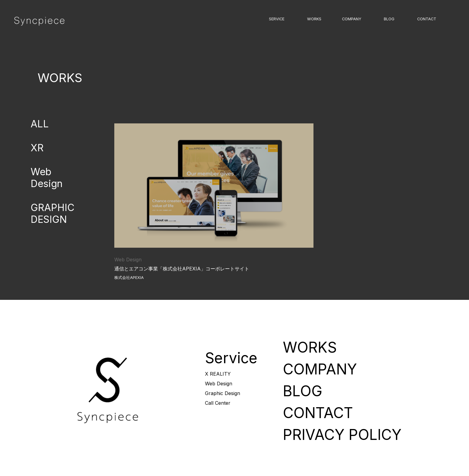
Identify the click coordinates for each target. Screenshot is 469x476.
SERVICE (277, 19)
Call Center (218, 403)
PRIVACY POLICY (342, 435)
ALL (40, 124)
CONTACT (427, 19)
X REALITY (218, 374)
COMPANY (352, 19)
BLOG (389, 19)
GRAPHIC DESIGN (52, 213)
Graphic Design (223, 393)
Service (231, 358)
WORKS (314, 19)
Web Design (47, 178)
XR (37, 148)
